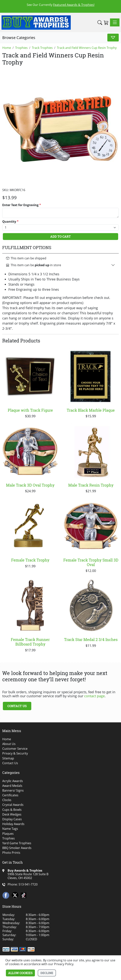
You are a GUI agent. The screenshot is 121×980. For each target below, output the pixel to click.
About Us (9, 744)
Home (7, 739)
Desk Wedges (12, 814)
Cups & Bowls (12, 810)
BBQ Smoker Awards (17, 848)
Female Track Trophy (30, 560)
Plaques (8, 834)
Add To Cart (60, 236)
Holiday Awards (13, 824)
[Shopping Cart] (106, 23)
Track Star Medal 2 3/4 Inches (91, 639)
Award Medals (12, 786)
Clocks (7, 800)
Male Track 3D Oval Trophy (30, 485)
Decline (47, 973)
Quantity (10, 222)
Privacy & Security (15, 753)
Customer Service (15, 749)
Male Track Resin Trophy (91, 485)
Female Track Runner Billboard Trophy (30, 642)
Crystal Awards (13, 805)
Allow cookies (20, 973)
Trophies (9, 838)
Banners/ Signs (13, 791)
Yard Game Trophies (17, 843)
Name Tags (10, 829)
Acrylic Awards (13, 781)
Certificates (10, 795)
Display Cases (12, 819)
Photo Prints (11, 853)
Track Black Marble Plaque (91, 410)
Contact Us (17, 706)
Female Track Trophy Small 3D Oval (91, 562)
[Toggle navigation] (115, 22)
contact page (94, 696)
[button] (100, 23)
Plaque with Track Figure (30, 410)
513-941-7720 (28, 884)
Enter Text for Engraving (22, 205)
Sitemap (8, 758)
